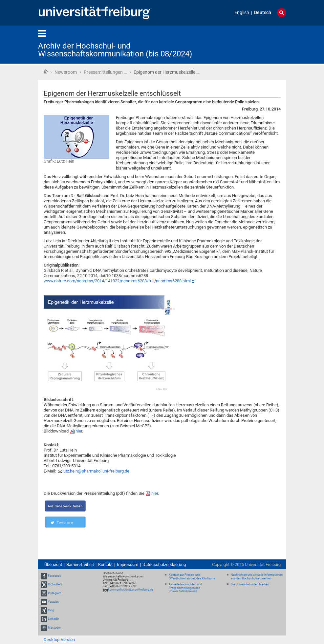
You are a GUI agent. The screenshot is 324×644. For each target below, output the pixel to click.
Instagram (55, 593)
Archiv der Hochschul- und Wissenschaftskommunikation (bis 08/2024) (115, 50)
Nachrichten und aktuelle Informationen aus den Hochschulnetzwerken (257, 577)
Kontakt (105, 564)
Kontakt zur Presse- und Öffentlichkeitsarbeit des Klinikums (192, 577)
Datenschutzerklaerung (164, 564)
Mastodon (55, 628)
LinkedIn (54, 619)
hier (79, 431)
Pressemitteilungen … (105, 72)
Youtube (53, 602)
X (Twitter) (55, 585)
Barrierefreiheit (80, 564)
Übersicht (53, 564)
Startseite (46, 71)
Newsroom (66, 72)
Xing (51, 610)
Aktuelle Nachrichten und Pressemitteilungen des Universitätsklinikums (185, 588)
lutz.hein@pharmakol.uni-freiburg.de (96, 471)
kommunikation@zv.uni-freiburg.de (131, 590)
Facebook (54, 576)
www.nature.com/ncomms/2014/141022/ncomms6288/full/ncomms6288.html (117, 281)
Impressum (128, 564)
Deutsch (263, 13)
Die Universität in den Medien (250, 584)
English (242, 13)
